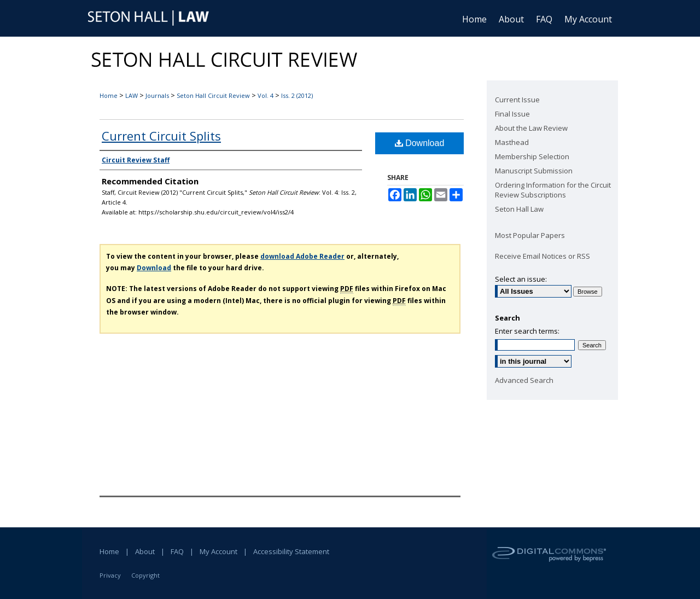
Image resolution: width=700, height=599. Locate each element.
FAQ (177, 551)
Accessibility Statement (291, 551)
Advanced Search (524, 380)
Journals (157, 95)
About (145, 551)
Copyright (145, 575)
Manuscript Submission (534, 171)
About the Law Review (531, 128)
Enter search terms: (527, 331)
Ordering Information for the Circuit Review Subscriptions (553, 190)
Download (420, 143)
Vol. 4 (266, 95)
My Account (218, 551)
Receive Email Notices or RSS (542, 256)
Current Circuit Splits (161, 136)
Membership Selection (532, 156)
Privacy (110, 575)
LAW (132, 95)
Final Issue (512, 114)
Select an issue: (521, 279)
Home (109, 95)
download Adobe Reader (302, 256)
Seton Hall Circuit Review (213, 95)
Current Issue (517, 100)
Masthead (512, 142)
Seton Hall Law (519, 209)
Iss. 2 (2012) (297, 95)
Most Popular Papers (530, 235)
